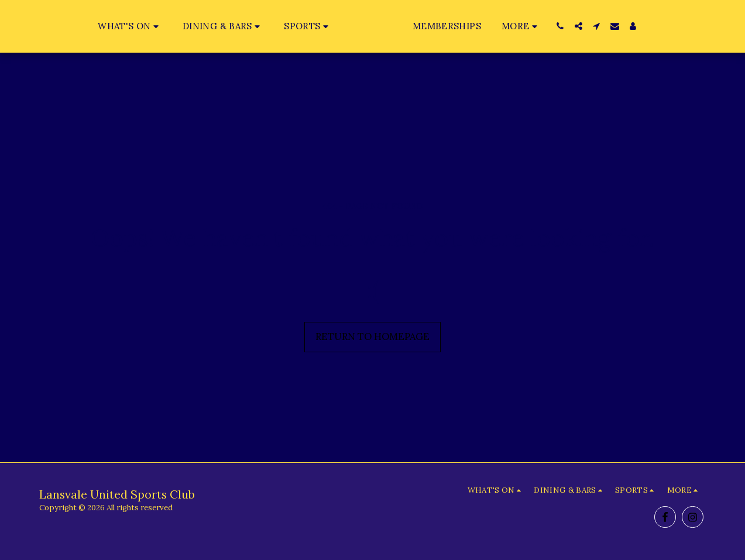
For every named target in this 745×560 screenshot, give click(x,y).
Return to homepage (372, 336)
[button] (107, 26)
